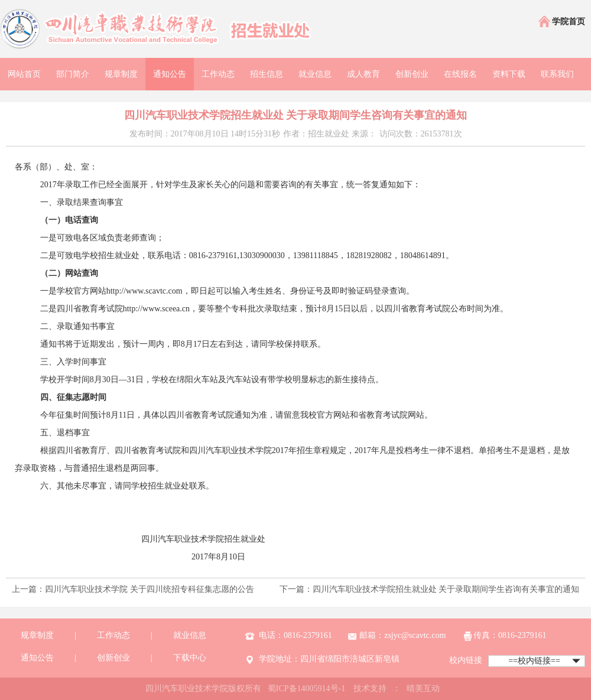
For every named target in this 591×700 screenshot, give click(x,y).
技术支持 (370, 688)
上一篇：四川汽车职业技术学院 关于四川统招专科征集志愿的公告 (133, 589)
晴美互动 (423, 688)
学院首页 (561, 22)
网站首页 (24, 74)
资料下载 (509, 74)
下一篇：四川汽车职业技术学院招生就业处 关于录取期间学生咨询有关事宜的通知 (430, 589)
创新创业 (412, 74)
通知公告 (170, 74)
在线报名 (460, 74)
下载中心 (190, 658)
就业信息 (315, 74)
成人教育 (363, 74)
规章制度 (121, 74)
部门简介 (73, 74)
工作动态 (218, 74)
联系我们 (557, 74)
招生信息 (267, 74)
